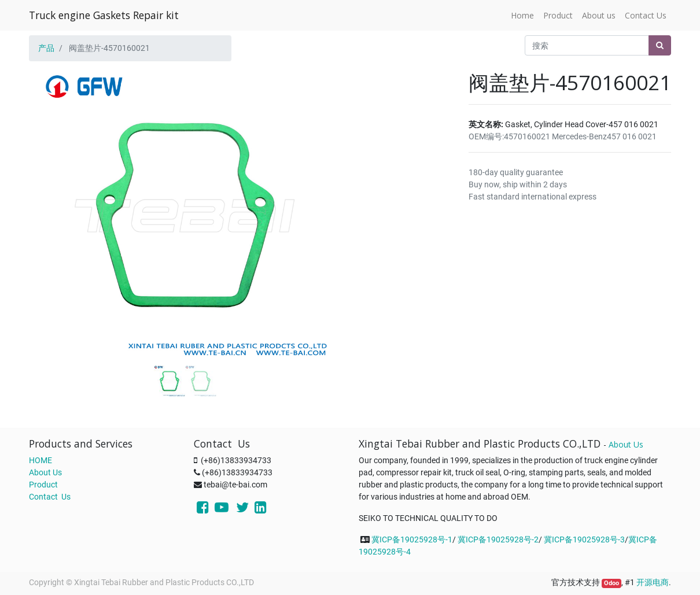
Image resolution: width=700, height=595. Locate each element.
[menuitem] (522, 15)
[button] (52, 186)
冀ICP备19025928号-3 (584, 539)
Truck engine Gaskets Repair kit (104, 15)
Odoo (611, 583)
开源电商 (653, 582)
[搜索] (660, 45)
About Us (45, 472)
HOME (40, 460)
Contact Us (50, 497)
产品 (46, 48)
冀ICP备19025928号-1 (412, 539)
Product (43, 485)
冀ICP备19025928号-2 (498, 539)
